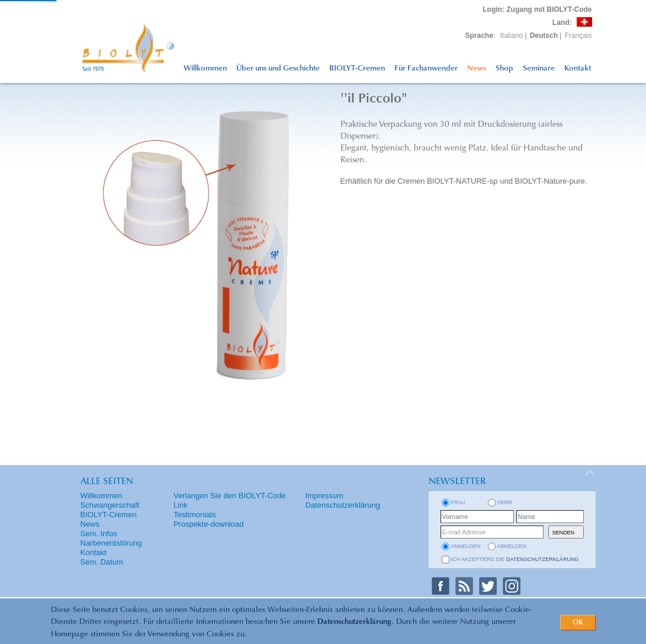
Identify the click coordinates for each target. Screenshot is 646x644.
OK (578, 623)
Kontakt (578, 68)
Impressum (324, 496)
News (477, 68)
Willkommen (205, 68)
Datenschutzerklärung (354, 622)
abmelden (512, 546)
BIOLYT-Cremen (357, 68)
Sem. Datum (102, 562)
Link (181, 505)
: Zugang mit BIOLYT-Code (537, 9)
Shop (504, 68)
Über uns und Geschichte (278, 68)
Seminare (539, 68)
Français (578, 36)
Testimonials (195, 515)
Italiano (512, 36)
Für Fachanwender (426, 68)
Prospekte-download (209, 524)
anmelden (466, 546)
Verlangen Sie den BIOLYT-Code (230, 496)
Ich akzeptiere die (515, 559)
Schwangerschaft (110, 505)
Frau (459, 502)
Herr (505, 502)
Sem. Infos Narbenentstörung (111, 538)
